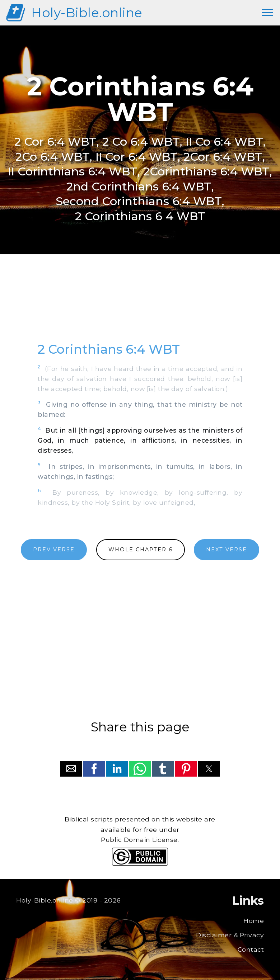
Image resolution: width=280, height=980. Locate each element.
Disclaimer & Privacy (230, 935)
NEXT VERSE (227, 550)
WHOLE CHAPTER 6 (141, 550)
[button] (71, 769)
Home (254, 921)
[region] (140, 306)
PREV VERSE (54, 550)
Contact (251, 949)
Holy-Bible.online (87, 13)
